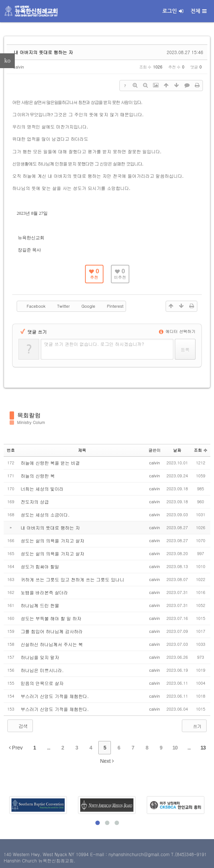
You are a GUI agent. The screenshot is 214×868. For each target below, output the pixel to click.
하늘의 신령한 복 (38, 476)
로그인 (173, 11)
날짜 (177, 450)
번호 (11, 450)
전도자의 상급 (35, 502)
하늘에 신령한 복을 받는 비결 (50, 463)
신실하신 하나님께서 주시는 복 (52, 644)
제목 (82, 450)
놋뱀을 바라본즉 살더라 (44, 592)
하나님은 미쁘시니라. (42, 670)
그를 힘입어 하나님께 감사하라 (52, 631)
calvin (18, 67)
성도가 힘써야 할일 (40, 566)
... (49, 748)
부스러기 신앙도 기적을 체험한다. (55, 696)
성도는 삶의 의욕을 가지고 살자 (52, 540)
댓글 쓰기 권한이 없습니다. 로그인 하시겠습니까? (94, 344)
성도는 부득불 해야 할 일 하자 (51, 618)
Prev (16, 748)
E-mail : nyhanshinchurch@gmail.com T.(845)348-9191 (148, 854)
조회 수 (201, 450)
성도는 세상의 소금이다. (45, 515)
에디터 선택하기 (177, 331)
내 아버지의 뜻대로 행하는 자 (43, 52)
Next (107, 761)
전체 (199, 11)
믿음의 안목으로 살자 (42, 683)
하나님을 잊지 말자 (40, 657)
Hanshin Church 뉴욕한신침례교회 (39, 860)
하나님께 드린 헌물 (40, 605)
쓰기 (193, 726)
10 (175, 748)
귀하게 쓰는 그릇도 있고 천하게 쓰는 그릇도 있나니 (72, 579)
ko (8, 61)
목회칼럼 (29, 415)
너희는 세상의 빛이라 (42, 489)
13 (203, 748)
